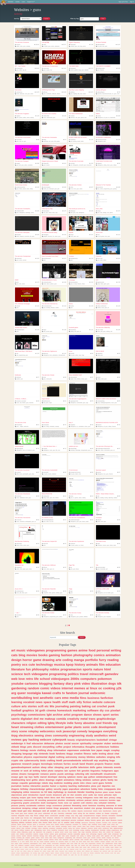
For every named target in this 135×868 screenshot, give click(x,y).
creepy (68, 816)
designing (26, 808)
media (74, 698)
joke (103, 847)
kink (41, 851)
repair (81, 847)
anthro (83, 851)
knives (86, 426)
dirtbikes (86, 617)
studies (43, 853)
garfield (76, 70)
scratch (53, 811)
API (97, 865)
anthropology (93, 834)
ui (33, 855)
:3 (96, 375)
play (38, 842)
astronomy (71, 757)
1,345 (37, 330)
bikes (91, 840)
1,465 (91, 140)
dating (73, 847)
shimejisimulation (62, 355)
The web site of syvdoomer (76, 541)
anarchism (79, 808)
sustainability (77, 834)
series (115, 715)
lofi (45, 855)
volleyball (103, 803)
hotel (115, 853)
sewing (39, 735)
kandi (109, 824)
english (59, 780)
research (27, 764)
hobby (94, 789)
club (31, 853)
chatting (84, 824)
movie (33, 750)
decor (13, 843)
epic (37, 820)
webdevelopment (104, 777)
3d (106, 593)
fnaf (29, 743)
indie (70, 723)
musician (74, 853)
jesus (40, 813)
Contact (118, 865)
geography (64, 808)
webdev (74, 811)
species (71, 840)
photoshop (62, 853)
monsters (105, 823)
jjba (23, 838)
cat (94, 706)
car (71, 803)
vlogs (72, 845)
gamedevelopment (21, 767)
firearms (102, 70)
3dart (115, 836)
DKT (97, 280)
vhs (31, 826)
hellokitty (112, 803)
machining (46, 141)
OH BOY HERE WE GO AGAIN (78, 137)
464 (92, 544)
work (26, 771)
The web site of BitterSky (103, 327)
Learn (23, 2)
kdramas (52, 840)
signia (98, 544)
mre (51, 70)
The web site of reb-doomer (23, 518)
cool (71, 165)
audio (91, 795)
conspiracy (52, 828)
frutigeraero (107, 771)
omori (85, 806)
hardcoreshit (49, 118)
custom (84, 94)
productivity (17, 855)
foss (121, 834)
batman (119, 836)
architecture (103, 747)
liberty (18, 236)
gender (42, 855)
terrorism (50, 236)
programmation (92, 843)
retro (29, 679)
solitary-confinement (101, 306)
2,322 (91, 282)
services (105, 816)
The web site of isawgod (22, 161)
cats (21, 403)
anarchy (13, 836)
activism (80, 800)
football (16, 710)
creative (78, 754)
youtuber (83, 845)
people (24, 824)
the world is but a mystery (49, 114)
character (46, 840)
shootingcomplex (100, 68)
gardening (19, 688)
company (109, 838)
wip (96, 760)
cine (93, 808)
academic (36, 834)
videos (55, 688)
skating (72, 331)
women (62, 832)
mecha (45, 189)
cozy (73, 816)
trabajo (102, 853)
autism (92, 450)
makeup (50, 719)
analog (82, 830)
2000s (75, 679)
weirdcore (117, 743)
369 (119, 567)
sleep (44, 767)
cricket (34, 826)
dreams (23, 774)
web (14, 679)
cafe (36, 813)
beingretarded (84, 450)
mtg (77, 842)
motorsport (51, 189)
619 (65, 496)
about (110, 754)
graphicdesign (106, 719)
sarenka (98, 116)
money (83, 379)
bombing (48, 308)
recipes (23, 798)
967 (92, 377)
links (101, 789)
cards (82, 840)
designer (117, 847)
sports (87, 669)
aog (70, 567)
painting (75, 706)
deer (20, 284)
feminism (92, 806)
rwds (98, 496)
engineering (77, 735)
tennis (49, 830)
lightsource (45, 353)
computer (98, 743)
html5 (59, 760)
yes (59, 822)
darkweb (86, 70)
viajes (89, 847)
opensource (85, 823)
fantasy (59, 684)
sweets (85, 847)
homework (61, 830)
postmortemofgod (101, 567)
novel (17, 813)
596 (119, 496)
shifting (112, 849)
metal (99, 355)
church (40, 843)
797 (65, 425)
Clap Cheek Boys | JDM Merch (24, 351)
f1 (62, 818)
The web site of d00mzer (49, 565)
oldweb (15, 747)
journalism (16, 786)
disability (106, 845)
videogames (100, 118)
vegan (12, 851)
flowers (15, 750)
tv (63, 693)
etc (47, 706)
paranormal (52, 800)
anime (53, 46)
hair (112, 832)
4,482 (64, 235)
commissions (37, 715)
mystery (63, 786)
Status (107, 865)
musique (49, 851)
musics (69, 847)
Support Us (31, 2)
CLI (89, 865)
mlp (36, 754)
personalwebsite (72, 760)
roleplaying (17, 792)
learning (17, 702)
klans (102, 284)
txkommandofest (73, 282)
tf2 (36, 800)
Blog (93, 865)
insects (120, 820)
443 (38, 567)
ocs (25, 665)
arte (58, 660)
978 (119, 353)
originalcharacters (86, 740)
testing (102, 754)
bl (116, 806)
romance (45, 774)
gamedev (111, 674)
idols (87, 845)
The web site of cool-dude (76, 161)
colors (44, 830)
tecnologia (47, 764)
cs (74, 498)
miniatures (57, 853)
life (71, 474)
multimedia (67, 818)
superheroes (20, 840)
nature (80, 498)
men (54, 498)
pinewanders (45, 425)
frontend (37, 847)
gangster (45, 236)
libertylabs (18, 235)
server (42, 838)
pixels (76, 783)
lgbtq (51, 723)
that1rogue (72, 45)
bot (113, 838)
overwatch (107, 849)
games (21, 118)
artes (53, 826)
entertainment (54, 727)
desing (33, 849)
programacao (115, 830)
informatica (78, 747)
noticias (73, 842)
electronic (118, 808)
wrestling (42, 800)
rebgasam (99, 163)
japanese (16, 764)
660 (65, 472)
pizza (94, 786)
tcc (113, 94)
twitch (47, 798)
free (115, 777)
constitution (49, 94)
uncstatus (72, 116)
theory (55, 838)
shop (50, 750)
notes (60, 840)
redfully (98, 591)
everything (110, 731)
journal (48, 331)
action (102, 450)
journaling (62, 706)
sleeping (59, 767)
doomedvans (72, 330)
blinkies (91, 757)
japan (24, 569)
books (45, 284)
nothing (60, 757)
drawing (48, 660)
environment (88, 811)
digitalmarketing (118, 828)
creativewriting (49, 845)
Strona (71, 304)
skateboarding (18, 780)
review (85, 838)
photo (51, 771)
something (93, 847)
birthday (24, 789)
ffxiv (63, 798)
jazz (55, 813)
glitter (109, 851)
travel (84, 674)
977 (38, 377)
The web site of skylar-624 (49, 541)
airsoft (79, 141)
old (52, 813)
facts (121, 847)
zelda (115, 845)
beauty (71, 740)
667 (38, 472)
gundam (81, 617)
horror (27, 660)
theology (42, 836)
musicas (27, 849)
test (36, 698)
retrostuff (81, 165)
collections (79, 851)
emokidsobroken (19, 591)
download (67, 853)
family (110, 780)
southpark (80, 820)
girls (58, 189)
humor (53, 786)
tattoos (19, 824)
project (67, 747)
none (66, 803)
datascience (37, 851)
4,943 (37, 235)
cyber (88, 818)
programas (68, 824)
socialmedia (31, 806)
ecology (78, 822)
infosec (77, 569)
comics (32, 213)
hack (101, 851)
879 (92, 401)
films (83, 698)
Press (101, 865)
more (21, 851)
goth (42, 710)
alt (48, 811)
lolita (59, 811)
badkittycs (72, 92)
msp (77, 213)
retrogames (117, 832)
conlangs (18, 853)
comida (61, 719)
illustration (99, 684)
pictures (15, 806)
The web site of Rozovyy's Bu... (105, 446)
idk (119, 684)
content (21, 843)
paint (106, 46)
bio (116, 780)
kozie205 (72, 353)
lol (68, 795)
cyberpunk (57, 46)
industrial (32, 845)
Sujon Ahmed (46, 399)
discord (37, 747)
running (79, 798)
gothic (35, 780)
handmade (47, 842)
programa (49, 832)
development (107, 727)
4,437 (91, 235)
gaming (75, 141)
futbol (44, 771)
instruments (107, 853)
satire (76, 845)
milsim (82, 141)
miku (40, 822)
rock (20, 141)
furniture (46, 834)
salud (72, 822)
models (109, 593)
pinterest (67, 806)
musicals (72, 792)
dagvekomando (100, 282)
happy (39, 853)
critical (50, 213)
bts (84, 813)
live (57, 842)
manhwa (14, 816)
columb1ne (22, 521)
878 (119, 401)
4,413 (118, 235)
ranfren (28, 855)
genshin (86, 771)
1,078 (37, 353)
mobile (109, 834)
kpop (70, 665)
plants (77, 727)
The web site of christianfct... (23, 209)
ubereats (18, 306)
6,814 (64, 163)
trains (27, 816)
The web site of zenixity (102, 613)
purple (30, 832)
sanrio (15, 719)
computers (100, 545)
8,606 (64, 187)
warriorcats (95, 818)
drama (48, 824)
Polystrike (99, 256)
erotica (47, 838)
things (56, 808)
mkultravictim (46, 496)
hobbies (115, 498)
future (86, 843)
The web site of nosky (75, 613)
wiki (87, 774)
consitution (30, 165)
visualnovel (106, 828)
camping (28, 46)
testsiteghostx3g (73, 258)
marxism (16, 847)
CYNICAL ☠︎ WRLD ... (21, 399)
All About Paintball (101, 42)
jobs (30, 849)
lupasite (71, 232)
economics (27, 236)
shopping (16, 754)
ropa (20, 826)
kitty (79, 94)
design (16, 660)
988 (38, 140)
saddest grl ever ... (74, 446)
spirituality (86, 743)
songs (49, 806)
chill (12, 830)
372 (92, 567)
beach (67, 849)
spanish (76, 803)
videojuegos (60, 679)
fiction (21, 545)
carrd (95, 783)
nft (71, 189)
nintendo (44, 754)
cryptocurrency (33, 840)
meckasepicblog (100, 401)
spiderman (53, 842)
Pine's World (45, 423)
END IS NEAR (100, 351)
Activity (17, 2)
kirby (23, 828)
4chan (83, 284)
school (45, 679)
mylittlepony (21, 845)
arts (24, 706)
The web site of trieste (48, 375)
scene (23, 731)
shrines (117, 838)
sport (106, 715)
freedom (14, 826)
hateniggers (45, 235)
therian (45, 822)
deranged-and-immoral (75, 472)
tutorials (24, 836)
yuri (99, 786)
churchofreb (18, 140)
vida (79, 843)
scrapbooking (68, 838)
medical (62, 824)
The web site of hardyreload (23, 256)
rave (92, 855)
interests (108, 767)
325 (119, 615)
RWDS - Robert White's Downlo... (105, 494)
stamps (15, 783)
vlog (77, 816)
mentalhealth (96, 774)
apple (68, 843)
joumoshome (99, 187)
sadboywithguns (100, 92)
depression (39, 832)
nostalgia (34, 693)
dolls (92, 767)
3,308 (91, 116)
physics (28, 757)
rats (44, 832)
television (84, 767)
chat (117, 754)
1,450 (91, 306)
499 (119, 520)
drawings (50, 780)
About (79, 865)
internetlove (18, 615)
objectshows (17, 795)
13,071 (91, 92)
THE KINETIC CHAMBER (103, 66)
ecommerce (57, 806)
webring (29, 851)
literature (18, 669)
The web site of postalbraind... (77, 518)
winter (77, 355)
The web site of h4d (20, 423)
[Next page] (69, 625)
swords (48, 165)
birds (43, 760)
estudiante (59, 828)
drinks (78, 853)
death (77, 474)
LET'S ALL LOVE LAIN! (102, 589)
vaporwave (73, 750)
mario (75, 813)
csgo (87, 403)
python (92, 777)
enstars (13, 828)
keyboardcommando (101, 140)
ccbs (17, 353)
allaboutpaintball (100, 45)
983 (92, 353)
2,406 (64, 282)
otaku (63, 836)
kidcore (19, 828)
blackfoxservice (46, 401)
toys (103, 46)
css (107, 710)
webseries (30, 836)
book (52, 754)
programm (38, 849)
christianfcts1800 (19, 211)
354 (92, 591)
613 (92, 496)
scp (101, 847)
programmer (15, 820)
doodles (119, 845)
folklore (120, 843)
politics (25, 118)
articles (85, 842)
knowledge (76, 830)
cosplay (115, 750)
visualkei (55, 849)
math (72, 702)
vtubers (98, 813)
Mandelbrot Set (19, 565)
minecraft (96, 674)
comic (45, 688)
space (47, 702)
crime (118, 94)
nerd (110, 823)
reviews (16, 740)
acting (80, 813)
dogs (112, 684)
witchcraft (88, 760)
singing (111, 757)
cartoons (31, 684)
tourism (65, 828)
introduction (33, 795)
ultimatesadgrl (73, 449)
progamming (17, 803)
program (77, 715)
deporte (80, 811)
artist (67, 715)
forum (55, 822)
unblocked (46, 813)
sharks (95, 811)
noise (96, 798)
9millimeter (18, 375)
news (39, 702)
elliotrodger (78, 450)
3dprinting (111, 498)
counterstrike (79, 403)
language (28, 754)
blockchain (36, 836)
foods (61, 803)
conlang (26, 840)
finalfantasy (102, 849)
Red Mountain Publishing (22, 541)
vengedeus (72, 425)
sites (104, 832)
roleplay (33, 731)
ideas (84, 826)
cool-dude (72, 163)
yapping (83, 834)
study (89, 735)
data (50, 792)
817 (38, 425)
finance (109, 764)
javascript (69, 731)
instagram (108, 842)
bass (42, 849)
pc (103, 813)
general (57, 832)
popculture (74, 789)
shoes (113, 824)
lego (79, 818)
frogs (83, 355)
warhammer (105, 851)
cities (76, 855)
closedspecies (95, 830)
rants (17, 834)
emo (59, 450)
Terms (112, 865)
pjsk (29, 798)
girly (103, 820)
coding (68, 660)
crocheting (19, 838)
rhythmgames (63, 843)
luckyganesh (18, 567)
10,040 (64, 92)
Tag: (75, 19)
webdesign (17, 743)
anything (104, 760)
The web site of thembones (22, 494)
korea (30, 569)
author (74, 826)
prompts (77, 849)
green (34, 824)
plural (100, 828)
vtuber (107, 743)
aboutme (89, 723)
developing (71, 851)
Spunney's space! (101, 470)
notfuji (44, 45)
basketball (102, 740)
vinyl (79, 845)
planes (24, 189)
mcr (31, 818)
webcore (46, 740)
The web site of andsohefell (50, 470)
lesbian (49, 808)
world (49, 826)
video (50, 593)
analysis (121, 826)
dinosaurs (37, 811)
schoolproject (115, 834)
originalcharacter (109, 843)
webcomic (26, 426)
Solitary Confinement (102, 304)
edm (45, 826)
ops (44, 213)
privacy (112, 798)
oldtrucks (54, 94)
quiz (54, 845)
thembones (18, 496)
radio (95, 754)
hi (17, 826)
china (21, 569)
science (104, 545)
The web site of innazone (22, 42)
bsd (117, 824)
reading (113, 660)
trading (58, 820)
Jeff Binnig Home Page (48, 90)
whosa (71, 496)
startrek (27, 842)
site (21, 760)
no (42, 792)
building (102, 498)
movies (50, 474)
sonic (86, 727)
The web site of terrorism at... (50, 304)
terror (23, 842)
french (31, 842)
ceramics (19, 836)
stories (32, 706)
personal (103, 650)
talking (50, 836)
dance (48, 284)
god (17, 165)
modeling (94, 824)
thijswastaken (46, 211)
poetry (77, 545)
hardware (29, 822)
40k (55, 141)
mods (87, 834)
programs (14, 840)
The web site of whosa (75, 494)
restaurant (40, 826)
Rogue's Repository (74, 42)
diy (31, 236)
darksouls (22, 94)
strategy (105, 213)
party (20, 847)
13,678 (37, 92)
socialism (98, 823)
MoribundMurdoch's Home (49, 280)
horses (26, 818)
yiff (100, 236)
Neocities (17, 865)
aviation (13, 834)
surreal (66, 832)
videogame (40, 674)
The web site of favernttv (49, 589)
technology (45, 665)
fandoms (61, 754)
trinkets (57, 824)
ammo (21, 260)
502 (92, 520)
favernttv (45, 591)
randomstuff (89, 849)
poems (84, 46)
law (96, 795)
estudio (104, 838)
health (56, 702)
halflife (53, 851)
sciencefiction (29, 834)
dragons (15, 789)
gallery (49, 789)
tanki (71, 213)
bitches (57, 498)
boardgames (52, 803)
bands (96, 828)
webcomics (47, 731)
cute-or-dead (99, 330)
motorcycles (49, 379)
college (42, 816)
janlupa (71, 235)
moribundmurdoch (47, 282)
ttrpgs (70, 754)
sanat (113, 842)
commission (60, 847)
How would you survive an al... (77, 209)
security (58, 789)
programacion (71, 669)
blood (88, 842)
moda (117, 764)
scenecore (103, 800)
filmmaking (77, 806)
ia (23, 847)
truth (20, 165)
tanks (28, 189)
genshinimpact (63, 834)
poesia (55, 847)
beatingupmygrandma (106, 403)
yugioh (72, 855)
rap (26, 777)
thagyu (44, 330)
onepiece (28, 838)
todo (75, 851)
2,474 (37, 282)
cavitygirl (45, 449)
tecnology (35, 853)
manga (79, 660)
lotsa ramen (18, 90)
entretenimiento (96, 849)
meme (80, 777)
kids (101, 213)
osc (113, 786)
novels (49, 795)
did (121, 830)
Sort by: (17, 19)
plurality (62, 816)
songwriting (72, 849)
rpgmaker (107, 836)
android (42, 808)
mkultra (99, 308)
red (31, 855)
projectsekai (86, 855)
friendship (103, 830)
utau (96, 803)
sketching (45, 828)
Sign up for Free (123, 2)
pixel (25, 795)
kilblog (44, 140)
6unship (71, 306)
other (50, 767)
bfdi (101, 798)
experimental (40, 757)
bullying (32, 118)
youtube (17, 684)
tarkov (21, 70)
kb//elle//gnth (46, 185)
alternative (17, 757)
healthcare (114, 826)
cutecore (109, 702)
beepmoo (99, 425)
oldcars (58, 94)
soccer (75, 743)
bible (111, 828)
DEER (17, 280)
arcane (112, 853)
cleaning (98, 826)
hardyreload (18, 258)
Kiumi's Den (99, 232)
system (72, 771)
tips (88, 853)
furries (18, 94)
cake (39, 855)
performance (14, 842)
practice (13, 838)
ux (85, 836)
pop (22, 818)
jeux (32, 851)
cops (56, 213)
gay (25, 740)
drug (44, 403)
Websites (11, 2)
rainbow (57, 851)
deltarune (49, 743)
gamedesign (35, 783)
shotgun (98, 211)
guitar (69, 727)
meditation (97, 842)
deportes (106, 786)
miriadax (49, 843)
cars (50, 141)
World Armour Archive (21, 185)
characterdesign (37, 789)
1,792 (118, 282)
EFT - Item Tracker (20, 66)
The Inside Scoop (101, 541)
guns (24, 46)
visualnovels (110, 774)
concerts (93, 838)
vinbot (44, 615)
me (42, 719)
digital (52, 757)
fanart (15, 727)
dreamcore (57, 795)
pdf (107, 569)
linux (98, 189)
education (113, 665)
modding (68, 783)
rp (66, 792)
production (35, 803)
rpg (23, 70)
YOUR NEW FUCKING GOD (104, 161)
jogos (65, 789)
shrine (95, 800)
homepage (72, 280)
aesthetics (101, 735)
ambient (108, 832)
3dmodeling (108, 808)
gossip (118, 853)
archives (99, 838)
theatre (90, 764)
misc (30, 811)
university (70, 834)
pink (102, 331)
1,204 (37, 116)
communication (55, 843)
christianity (52, 426)
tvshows (58, 764)
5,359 (64, 116)
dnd (79, 46)
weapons (22, 236)
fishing (103, 826)
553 (38, 520)
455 (119, 544)
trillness (79, 379)
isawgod (17, 163)
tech (102, 521)
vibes (18, 851)
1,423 (118, 306)
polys (101, 260)
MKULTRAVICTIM (47, 494)
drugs (80, 70)
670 (119, 449)
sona (24, 450)
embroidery (31, 847)
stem (92, 851)
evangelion (27, 845)
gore (25, 141)
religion (22, 426)
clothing (108, 331)
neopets (13, 849)
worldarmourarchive (20, 187)
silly (79, 702)
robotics (89, 803)
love (75, 189)
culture (16, 706)
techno (35, 822)
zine (119, 789)
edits (81, 855)
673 (65, 140)
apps (116, 771)
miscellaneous (117, 849)
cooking (109, 688)
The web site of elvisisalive (49, 137)
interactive (36, 786)
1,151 (91, 330)
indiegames (88, 798)
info (76, 118)
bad (81, 94)
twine (120, 806)
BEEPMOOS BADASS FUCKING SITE (107, 423)
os (21, 842)
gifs (65, 795)
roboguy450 (45, 163)
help (32, 816)
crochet (102, 706)
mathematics (84, 786)
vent (75, 331)
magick (112, 847)
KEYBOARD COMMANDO (103, 137)
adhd (18, 474)
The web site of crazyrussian (50, 66)
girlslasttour (55, 355)
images (98, 816)
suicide (57, 308)
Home (71, 351)
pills (20, 593)
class (110, 840)
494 (119, 163)
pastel (25, 820)
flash (44, 818)
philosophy (40, 669)
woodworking (97, 853)
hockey (108, 826)
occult (75, 764)
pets (30, 747)
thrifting (22, 830)
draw (33, 820)
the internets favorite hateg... (50, 232)
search (70, 826)
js (38, 824)
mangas (41, 834)
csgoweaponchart (74, 401)
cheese (85, 849)
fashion (24, 403)
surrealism (75, 824)
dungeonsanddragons (25, 853)
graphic (26, 803)
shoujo (81, 849)
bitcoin (74, 818)
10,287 (118, 45)
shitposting (25, 832)
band (82, 764)
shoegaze (103, 842)
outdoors (41, 806)
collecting (80, 774)
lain (66, 771)
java (29, 820)
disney (92, 842)
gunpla (58, 141)
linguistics (95, 771)
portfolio (92, 660)
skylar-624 (45, 544)
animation (113, 655)
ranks (53, 213)
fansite (118, 792)
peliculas (108, 795)
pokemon (105, 679)
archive (58, 715)
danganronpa (17, 800)
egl (34, 832)
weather (18, 379)
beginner (52, 853)
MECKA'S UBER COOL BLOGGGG (106, 399)
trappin (72, 379)
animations (69, 780)
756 (119, 425)
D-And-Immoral (73, 470)
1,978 (118, 140)
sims (12, 847)
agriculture (60, 855)
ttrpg (14, 735)
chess (89, 783)
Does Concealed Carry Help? (50, 256)
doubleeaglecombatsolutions (103, 449)
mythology (28, 213)
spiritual (116, 851)
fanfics (57, 845)
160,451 (37, 45)
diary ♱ (71, 423)
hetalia (76, 843)
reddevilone (99, 353)
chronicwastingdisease (48, 520)
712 (65, 449)
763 (92, 425)
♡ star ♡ (18, 613)
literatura (113, 820)
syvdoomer (72, 544)
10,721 (91, 68)
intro (82, 783)
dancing (62, 777)
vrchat (102, 845)
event (83, 818)
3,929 (118, 116)
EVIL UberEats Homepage (22, 304)
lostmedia (99, 843)
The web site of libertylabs (22, 232)
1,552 (91, 163)
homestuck (64, 710)
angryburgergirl (19, 446)
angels (104, 824)
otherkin (58, 826)
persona (73, 820)
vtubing (77, 847)
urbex (21, 46)
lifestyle (61, 723)
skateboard (22, 498)
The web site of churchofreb (23, 137)
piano (105, 792)
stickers (31, 813)
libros (53, 798)
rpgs (118, 800)
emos (18, 593)
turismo (78, 828)
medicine (58, 783)
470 (65, 544)
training (116, 843)
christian (72, 46)
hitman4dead (19, 425)
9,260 (37, 187)
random (33, 688)
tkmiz (51, 355)
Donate (84, 865)
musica (59, 665)
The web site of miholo (75, 185)
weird (112, 735)
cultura (40, 828)
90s (52, 706)
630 (38, 496)
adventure (73, 118)
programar (112, 818)
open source (24, 865)
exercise (111, 845)
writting (109, 830)
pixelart (115, 710)
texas (76, 284)
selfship (101, 840)
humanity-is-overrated (20, 401)
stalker (18, 46)
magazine (100, 834)
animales (28, 828)
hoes (75, 379)
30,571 (64, 45)
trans (92, 719)
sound (100, 824)
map (79, 855)
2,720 (91, 258)
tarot (28, 780)
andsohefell (45, 472)
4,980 (37, 163)
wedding (87, 830)
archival (85, 853)
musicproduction (116, 840)
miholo (71, 187)
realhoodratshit (73, 377)
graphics (28, 710)
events (118, 767)
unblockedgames (34, 843)
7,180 (91, 45)
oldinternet (87, 851)
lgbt (49, 715)
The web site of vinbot (48, 613)
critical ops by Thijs (47, 209)
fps (26, 70)
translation (112, 816)
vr (22, 771)
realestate (69, 813)
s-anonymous (19, 92)
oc (100, 688)
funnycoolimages (90, 165)
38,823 (37, 68)
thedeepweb (72, 68)
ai (87, 688)
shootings (72, 450)
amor (85, 795)
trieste (44, 377)
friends (107, 723)
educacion (37, 743)
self (71, 853)
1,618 (64, 306)
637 (119, 472)
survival (25, 260)
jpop (21, 813)
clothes (39, 727)
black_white (99, 209)
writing (105, 165)
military (115, 165)
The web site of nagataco (22, 114)
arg (14, 693)
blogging (46, 684)
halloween (84, 828)
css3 (16, 845)
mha (64, 849)
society (94, 836)
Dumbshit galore (73, 327)
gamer (99, 820)
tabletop (22, 822)
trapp (71, 591)
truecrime (99, 94)
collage (35, 808)
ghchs (104, 780)
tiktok (50, 822)
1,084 (118, 330)
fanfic (36, 777)
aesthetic (47, 698)
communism (29, 800)
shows (97, 715)
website (97, 702)
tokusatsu (92, 853)
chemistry (61, 813)
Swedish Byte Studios (21, 327)
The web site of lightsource (49, 351)
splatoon (71, 777)
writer (102, 836)
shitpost (66, 842)
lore (93, 750)
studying (15, 798)
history (21, 189)
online (26, 792)
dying (45, 498)
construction (54, 816)
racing (70, 828)
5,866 (37, 211)
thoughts (90, 747)
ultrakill (44, 843)
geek (98, 847)
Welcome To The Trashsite (103, 185)
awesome (110, 806)
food (92, 650)
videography (37, 818)
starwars (92, 813)
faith (81, 853)
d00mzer (45, 567)
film (57, 450)
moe (69, 855)
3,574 (64, 258)
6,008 (118, 187)
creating (96, 840)
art (44, 46)
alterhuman (95, 832)
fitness (87, 754)
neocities (87, 840)
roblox (55, 669)
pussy (99, 403)
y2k (119, 688)
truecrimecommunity (107, 94)
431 (65, 567)
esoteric (38, 838)
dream (84, 521)
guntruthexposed (46, 258)
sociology (34, 828)
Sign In (132, 2)
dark (58, 798)
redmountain (18, 544)
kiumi (98, 235)
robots (45, 783)
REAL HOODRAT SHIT (75, 375)
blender (81, 792)
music (45, 118)
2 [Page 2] (67, 625)
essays (15, 777)
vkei (72, 795)
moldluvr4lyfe (46, 116)
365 (38, 591)
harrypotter (73, 836)
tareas (66, 851)
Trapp (71, 589)
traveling (90, 792)
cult (15, 851)
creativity (73, 719)
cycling (82, 836)
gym (21, 777)
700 (119, 92)
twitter (13, 845)
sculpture (27, 830)
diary (44, 331)
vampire (42, 842)
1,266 (64, 330)
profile (74, 767)
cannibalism (81, 426)
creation (75, 832)
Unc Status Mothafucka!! (76, 114)
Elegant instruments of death (50, 161)
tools (100, 811)
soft (111, 836)
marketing (79, 710)
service (17, 830)
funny (78, 723)
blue (13, 813)
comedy (82, 731)
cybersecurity (32, 760)
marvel (43, 777)
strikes (105, 260)
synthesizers (26, 843)
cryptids (59, 836)
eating (19, 832)
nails (74, 838)
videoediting (44, 820)
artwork (79, 826)
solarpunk (13, 853)
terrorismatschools (47, 306)
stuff (65, 702)
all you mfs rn (19, 589)
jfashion (99, 792)
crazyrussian (45, 68)
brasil (20, 811)
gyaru (101, 783)
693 (92, 449)
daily (58, 849)
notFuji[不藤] (45, 42)
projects (99, 764)
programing (58, 674)
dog (51, 783)
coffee (59, 747)
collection (57, 818)
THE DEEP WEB (74, 66)
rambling (107, 847)
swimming (92, 823)
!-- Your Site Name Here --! (49, 446)
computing (114, 813)
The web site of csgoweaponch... (78, 399)
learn (88, 826)
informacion (79, 838)
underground (96, 851)
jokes (120, 851)
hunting (106, 498)
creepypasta (110, 789)
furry (106, 236)
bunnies (112, 800)
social (67, 743)
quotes (67, 836)
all (31, 771)
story (15, 731)
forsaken (40, 840)
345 (119, 591)
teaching (73, 786)
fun (98, 46)
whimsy (64, 811)
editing (42, 723)
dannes (98, 377)
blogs (23, 747)
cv (53, 832)
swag (119, 798)
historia (93, 820)
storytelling (48, 747)
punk (111, 706)
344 (65, 615)
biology (24, 750)
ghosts (98, 836)
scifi (41, 706)
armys (99, 284)
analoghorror (61, 838)
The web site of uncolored (22, 470)
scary (80, 355)
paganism (68, 845)
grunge (99, 808)
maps (89, 824)
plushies (61, 800)
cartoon (96, 780)
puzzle (60, 774)
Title (97, 565)
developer (52, 777)
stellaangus (72, 211)
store (25, 813)
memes (72, 70)
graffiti (105, 834)
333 (92, 615)
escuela (52, 820)
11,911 (64, 68)
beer (86, 118)
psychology (19, 715)
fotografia (21, 816)
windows (87, 780)
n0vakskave (72, 140)
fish (79, 771)
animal (80, 842)
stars (106, 798)
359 (65, 591)
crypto (50, 403)
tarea (113, 851)
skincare (29, 824)
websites (101, 757)
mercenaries (107, 450)
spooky (45, 849)
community (60, 735)
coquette (24, 783)
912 (65, 401)
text (74, 828)
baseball (119, 816)
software (93, 710)
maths (14, 811)
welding (58, 593)
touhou (26, 786)
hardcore (90, 828)
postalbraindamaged (74, 520)
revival (120, 842)
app (85, 777)
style (115, 795)
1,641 (37, 306)
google (16, 843)
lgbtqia (120, 823)
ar (90, 855)
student (87, 808)
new (43, 845)
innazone (18, 45)
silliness (25, 851)
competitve (46, 593)
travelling (101, 806)
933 (38, 401)
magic (107, 750)
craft (83, 803)
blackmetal (113, 118)
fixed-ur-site (99, 258)
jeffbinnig (45, 92)
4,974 (118, 211)
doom (108, 165)
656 (92, 472)
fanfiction (107, 698)
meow (100, 795)
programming (107, 189)
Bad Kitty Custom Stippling (76, 90)
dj (21, 820)
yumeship (77, 840)
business (93, 698)
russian (48, 70)
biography (109, 617)
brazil (66, 830)
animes (15, 774)
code (94, 727)
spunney (98, 472)
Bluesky (37, 865)
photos (59, 743)
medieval (22, 834)
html (107, 669)
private (35, 855)
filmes (36, 816)
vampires (59, 771)
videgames (47, 853)
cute (26, 94)
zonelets (78, 795)
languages (95, 731)
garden (33, 838)
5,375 (64, 211)
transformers (107, 811)
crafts (57, 693)
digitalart (26, 719)
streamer (55, 855)
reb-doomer (18, 520)
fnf (46, 792)
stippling (75, 94)
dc (62, 822)
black (23, 593)
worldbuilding (22, 698)
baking (86, 706)
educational (16, 808)
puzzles (45, 786)
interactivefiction (49, 847)
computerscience (89, 816)
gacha (57, 834)
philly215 (99, 520)
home (34, 798)
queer (22, 693)
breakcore (30, 450)
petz (32, 830)
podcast (88, 800)
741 (38, 449)
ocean (111, 792)
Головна (71, 256)
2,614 (118, 258)
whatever (54, 474)
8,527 (91, 187)
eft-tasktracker (19, 68)
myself (42, 795)
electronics (26, 735)
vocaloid (29, 702)
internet (67, 688)
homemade (103, 569)
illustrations (66, 840)
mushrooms (23, 855)
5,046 (91, 211)
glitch (46, 46)
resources (35, 792)
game (105, 284)
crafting (51, 760)
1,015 (64, 353)
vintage (113, 740)
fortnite (109, 783)
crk (70, 842)
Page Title (72, 565)
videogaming (38, 830)
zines (48, 735)
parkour (52, 284)
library (100, 832)
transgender (33, 774)
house (72, 843)
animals (92, 665)
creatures (22, 849)
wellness (52, 834)
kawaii (47, 693)
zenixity (98, 615)
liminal (56, 840)
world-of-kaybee (46, 187)
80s (69, 811)
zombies (44, 851)
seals (116, 842)
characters (18, 723)
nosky (71, 615)
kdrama (93, 826)
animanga (64, 826)
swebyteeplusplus (20, 330)
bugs (112, 760)
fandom (72, 693)
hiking (48, 426)
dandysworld (38, 845)
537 (65, 520)
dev (71, 808)
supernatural (65, 820)
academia (54, 830)
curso (71, 830)
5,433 (118, 68)
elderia (98, 114)
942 (119, 377)
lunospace (99, 518)
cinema (51, 710)
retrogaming (104, 818)
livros (52, 824)
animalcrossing (96, 845)
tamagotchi (50, 849)
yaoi (67, 767)
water (46, 836)
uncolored (18, 472)
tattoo (51, 838)
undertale (85, 750)
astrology (69, 774)
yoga (81, 816)
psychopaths (26, 474)
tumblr (17, 818)
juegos (36, 764)
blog (81, 46)
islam (65, 847)
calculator (42, 847)
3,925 (37, 258)
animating (17, 849)
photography (28, 521)
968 (65, 377)
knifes (99, 331)
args (13, 818)
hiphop (40, 798)
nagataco (18, 116)
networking (88, 832)
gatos (99, 767)
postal (87, 521)
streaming (27, 727)
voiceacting (61, 842)
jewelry (22, 806)
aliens (26, 165)
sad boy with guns (101, 90)
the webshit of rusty (47, 518)
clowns (115, 811)
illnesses (53, 308)
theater (107, 813)
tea (87, 813)
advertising (62, 845)
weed (108, 820)
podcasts (14, 824)
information (60, 750)
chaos (83, 843)
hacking (34, 740)
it (25, 743)
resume (15, 771)
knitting (36, 771)
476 (38, 544)
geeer (17, 282)
